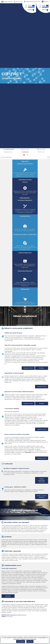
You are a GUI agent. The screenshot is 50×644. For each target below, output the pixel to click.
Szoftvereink (41, 149)
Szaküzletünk (8, 152)
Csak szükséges (21, 641)
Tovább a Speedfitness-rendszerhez (42, 407)
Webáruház (25, 152)
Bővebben (42, 295)
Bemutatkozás (25, 149)
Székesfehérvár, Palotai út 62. (33, 2)
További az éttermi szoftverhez (42, 423)
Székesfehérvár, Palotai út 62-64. (18, 542)
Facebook (46, 2)
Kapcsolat (41, 152)
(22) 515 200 (19, 2)
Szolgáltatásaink (8, 149)
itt (30, 639)
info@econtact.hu (8, 2)
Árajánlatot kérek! (28, 295)
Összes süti (30, 641)
